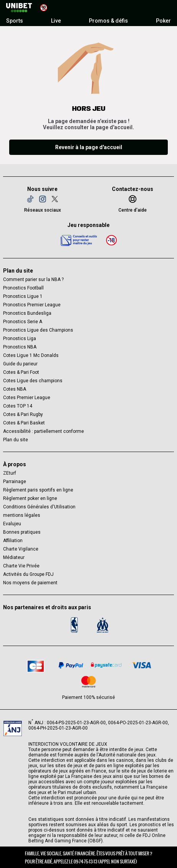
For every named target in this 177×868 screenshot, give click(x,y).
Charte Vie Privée (21, 566)
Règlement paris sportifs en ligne (38, 490)
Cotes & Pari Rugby (23, 414)
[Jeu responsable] (79, 240)
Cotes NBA (15, 389)
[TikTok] (30, 199)
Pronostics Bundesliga (27, 313)
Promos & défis (108, 21)
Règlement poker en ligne (30, 498)
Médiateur (14, 557)
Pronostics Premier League (32, 305)
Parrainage (15, 482)
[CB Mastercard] (88, 682)
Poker (163, 21)
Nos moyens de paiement (30, 583)
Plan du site (16, 440)
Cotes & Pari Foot (21, 372)
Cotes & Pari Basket (24, 423)
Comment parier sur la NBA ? (33, 279)
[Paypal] (71, 665)
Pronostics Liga (20, 339)
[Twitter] (55, 199)
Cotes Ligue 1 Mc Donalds (31, 355)
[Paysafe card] (106, 665)
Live (56, 21)
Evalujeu (12, 524)
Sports (15, 21)
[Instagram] (43, 199)
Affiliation (13, 541)
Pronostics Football (23, 288)
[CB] (36, 665)
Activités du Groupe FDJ (28, 574)
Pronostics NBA (20, 347)
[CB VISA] (141, 665)
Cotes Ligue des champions (33, 381)
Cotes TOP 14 (18, 406)
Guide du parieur (20, 364)
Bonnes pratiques (22, 532)
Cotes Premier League (27, 398)
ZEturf (10, 473)
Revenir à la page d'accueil (89, 147)
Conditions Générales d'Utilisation (39, 507)
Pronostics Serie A (23, 322)
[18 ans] (111, 240)
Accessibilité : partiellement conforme (43, 431)
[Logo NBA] (74, 625)
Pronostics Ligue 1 (23, 296)
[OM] (103, 625)
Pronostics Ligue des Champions (38, 330)
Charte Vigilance (21, 549)
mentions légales (22, 515)
